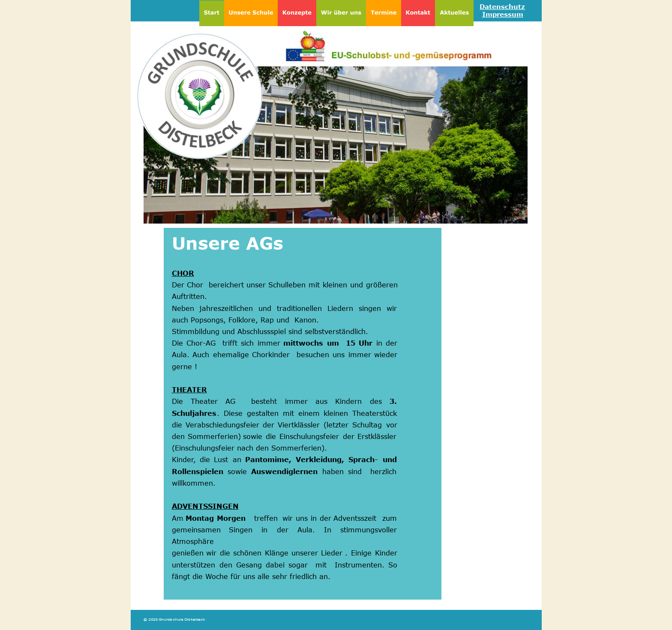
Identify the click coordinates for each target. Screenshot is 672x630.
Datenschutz (502, 6)
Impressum (503, 14)
